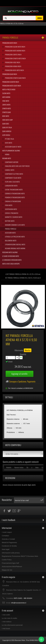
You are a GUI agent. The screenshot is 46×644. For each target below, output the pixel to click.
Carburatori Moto (11, 186)
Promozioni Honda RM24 (13, 66)
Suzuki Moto (6, 93)
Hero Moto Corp (8, 120)
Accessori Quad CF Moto (13, 147)
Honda (7, 154)
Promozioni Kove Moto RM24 (14, 70)
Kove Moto (6, 116)
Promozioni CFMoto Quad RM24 (15, 78)
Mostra (28, 350)
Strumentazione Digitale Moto (15, 244)
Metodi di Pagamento (9, 542)
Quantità (23, 354)
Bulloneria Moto (10, 241)
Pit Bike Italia (9, 139)
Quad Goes (6, 124)
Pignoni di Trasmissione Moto (15, 197)
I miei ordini (6, 615)
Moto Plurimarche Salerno (11, 151)
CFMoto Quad (7, 112)
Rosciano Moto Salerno (10, 252)
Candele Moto (9, 170)
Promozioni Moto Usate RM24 (12, 86)
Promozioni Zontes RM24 (13, 55)
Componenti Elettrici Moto (14, 174)
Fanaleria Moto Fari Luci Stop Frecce (17, 166)
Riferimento (19, 350)
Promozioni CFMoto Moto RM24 (15, 58)
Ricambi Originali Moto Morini (15, 248)
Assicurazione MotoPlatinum (12, 567)
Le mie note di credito (9, 618)
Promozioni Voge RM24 (12, 62)
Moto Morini (6, 97)
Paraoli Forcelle (10, 229)
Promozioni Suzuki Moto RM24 (15, 47)
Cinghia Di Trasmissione (13, 201)
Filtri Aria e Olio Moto (12, 182)
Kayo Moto (8, 143)
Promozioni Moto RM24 (10, 43)
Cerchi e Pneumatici (11, 213)
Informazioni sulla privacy (11, 553)
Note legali (6, 549)
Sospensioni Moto (11, 209)
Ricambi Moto (7, 158)
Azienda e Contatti (8, 539)
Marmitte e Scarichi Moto (13, 217)
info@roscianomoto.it (19, 603)
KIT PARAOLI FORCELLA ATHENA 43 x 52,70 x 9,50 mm (23, 274)
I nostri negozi (7, 532)
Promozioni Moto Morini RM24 (15, 51)
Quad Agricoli (7, 131)
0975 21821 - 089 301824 (23, 598)
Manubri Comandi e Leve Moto (15, 225)
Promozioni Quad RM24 (10, 74)
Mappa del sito (7, 570)
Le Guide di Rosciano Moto (11, 256)
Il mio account (7, 611)
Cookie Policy (7, 560)
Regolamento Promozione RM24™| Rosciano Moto (20, 556)
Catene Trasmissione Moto (14, 190)
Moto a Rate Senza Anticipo (11, 264)
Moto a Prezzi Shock (9, 89)
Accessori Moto (10, 233)
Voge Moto (6, 101)
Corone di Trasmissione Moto (15, 193)
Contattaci (5, 536)
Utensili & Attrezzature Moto (15, 237)
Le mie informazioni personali (12, 625)
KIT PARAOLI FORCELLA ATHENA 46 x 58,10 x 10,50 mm (23, 278)
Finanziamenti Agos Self (10, 563)
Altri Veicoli (6, 135)
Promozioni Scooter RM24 (11, 82)
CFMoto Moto (7, 108)
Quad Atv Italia (7, 127)
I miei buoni (6, 629)
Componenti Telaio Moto (13, 178)
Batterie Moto (10, 221)
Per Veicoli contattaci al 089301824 (21, 388)
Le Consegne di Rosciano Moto (12, 260)
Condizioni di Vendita (9, 546)
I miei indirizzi (7, 622)
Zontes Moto (6, 105)
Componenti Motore (11, 162)
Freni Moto (8, 205)
